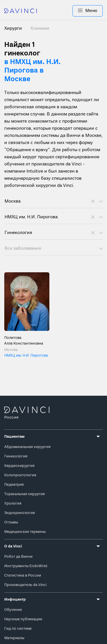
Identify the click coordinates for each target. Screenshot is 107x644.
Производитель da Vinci (25, 585)
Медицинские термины (25, 532)
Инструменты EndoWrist (26, 566)
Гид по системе (18, 629)
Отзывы (11, 522)
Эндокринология (20, 513)
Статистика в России (23, 576)
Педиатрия (14, 485)
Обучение (13, 610)
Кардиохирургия (19, 466)
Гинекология (16, 456)
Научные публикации (23, 619)
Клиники (40, 29)
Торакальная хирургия (25, 494)
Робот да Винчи (18, 557)
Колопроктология (20, 475)
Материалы (14, 638)
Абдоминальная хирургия (27, 447)
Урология (13, 504)
